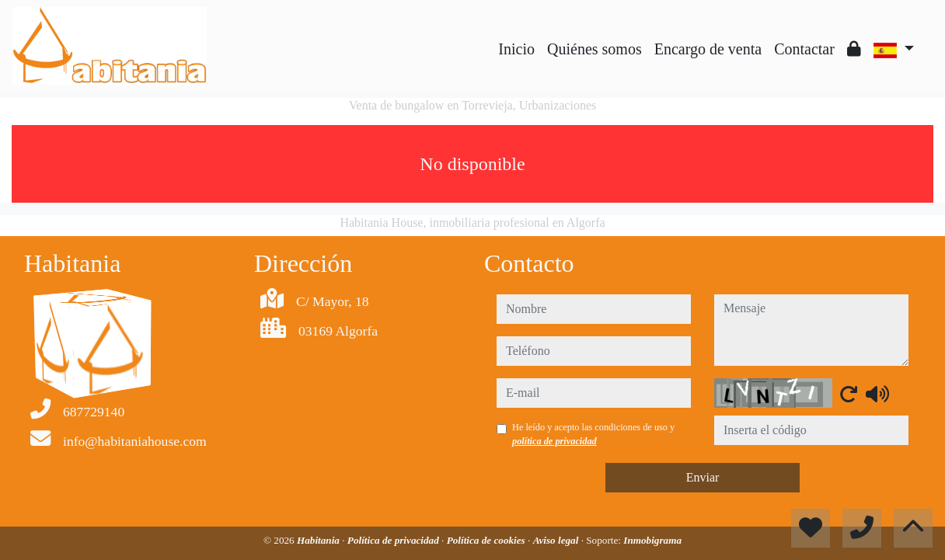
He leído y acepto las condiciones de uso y (593, 434)
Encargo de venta (708, 49)
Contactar (804, 49)
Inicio (516, 49)
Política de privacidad (394, 540)
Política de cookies (487, 540)
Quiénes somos (595, 49)
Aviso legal (557, 540)
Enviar (703, 477)
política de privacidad (554, 441)
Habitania (319, 540)
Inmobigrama (652, 540)
